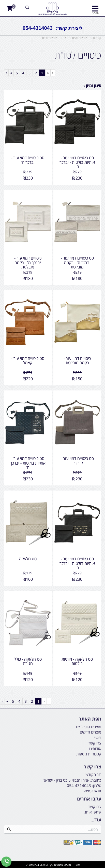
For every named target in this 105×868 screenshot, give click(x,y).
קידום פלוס (45, 865)
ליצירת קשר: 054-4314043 (52, 28)
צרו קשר (95, 807)
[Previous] (48, 73)
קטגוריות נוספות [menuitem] (89, 754)
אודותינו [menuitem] (95, 749)
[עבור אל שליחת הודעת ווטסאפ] (6, 862)
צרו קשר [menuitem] (95, 743)
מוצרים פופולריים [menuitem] (89, 727)
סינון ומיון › (92, 85)
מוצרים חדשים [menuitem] (91, 732)
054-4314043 (79, 785)
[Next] (11, 73)
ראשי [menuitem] (97, 738)
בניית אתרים (32, 865)
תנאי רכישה (93, 791)
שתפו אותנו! (92, 812)
